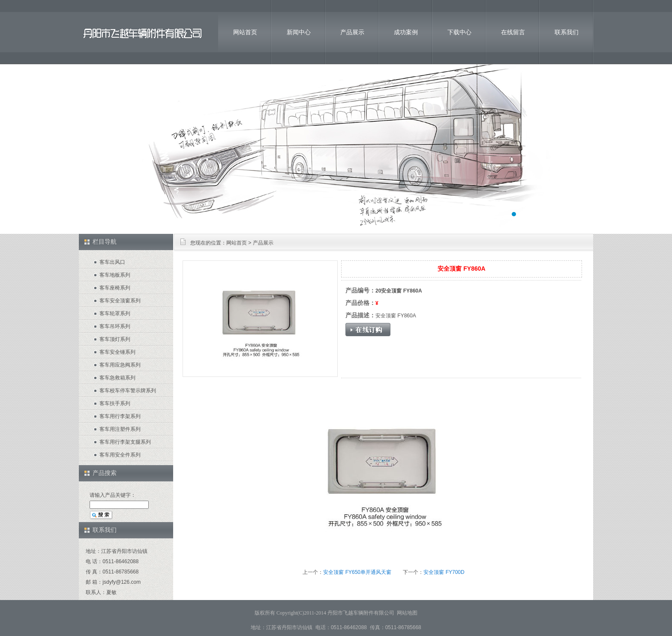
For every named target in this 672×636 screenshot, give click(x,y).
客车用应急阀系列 (120, 365)
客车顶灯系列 (115, 339)
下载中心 (459, 32)
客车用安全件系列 (120, 455)
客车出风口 (112, 262)
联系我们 (567, 32)
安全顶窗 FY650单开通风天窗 (357, 572)
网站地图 (407, 613)
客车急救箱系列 (117, 378)
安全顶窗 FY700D (444, 572)
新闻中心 (299, 32)
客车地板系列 (115, 275)
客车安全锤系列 (117, 352)
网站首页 (245, 32)
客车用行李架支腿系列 (125, 442)
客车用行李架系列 (120, 416)
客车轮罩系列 (115, 314)
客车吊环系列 (115, 326)
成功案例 (406, 32)
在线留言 (513, 32)
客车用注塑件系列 (120, 429)
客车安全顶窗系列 (120, 301)
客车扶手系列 (115, 403)
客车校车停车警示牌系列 (128, 391)
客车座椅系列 (115, 288)
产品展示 (352, 32)
